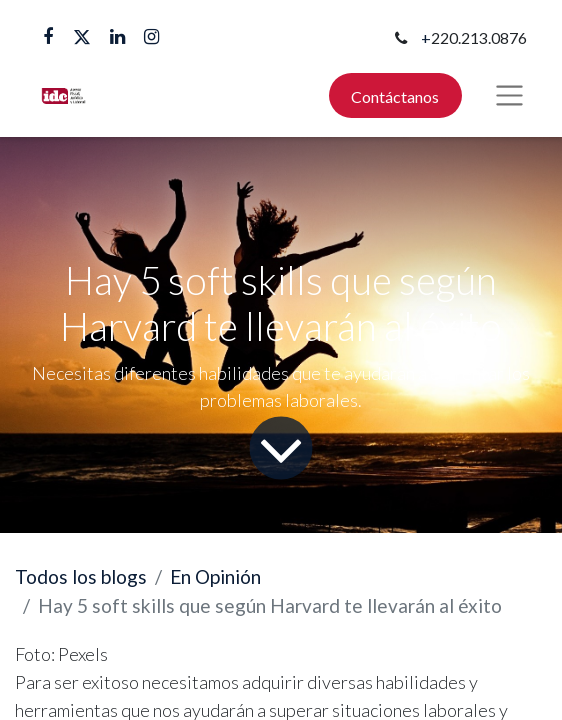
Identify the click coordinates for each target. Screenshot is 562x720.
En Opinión (215, 576)
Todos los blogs (81, 576)
